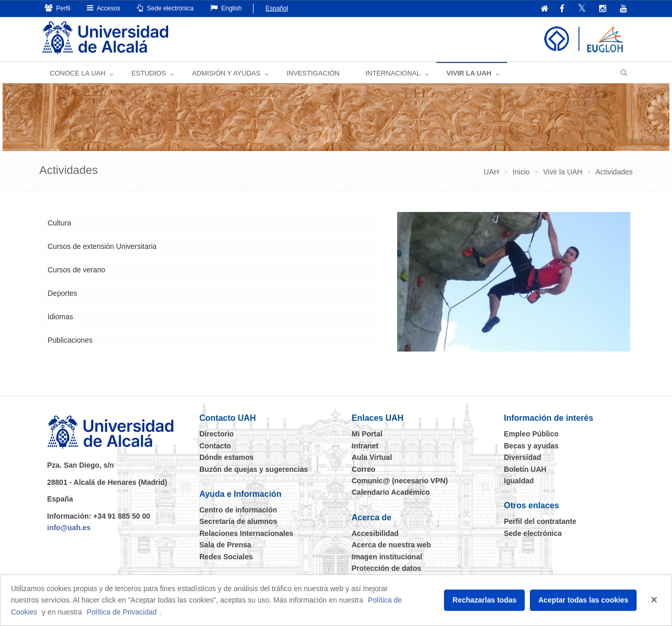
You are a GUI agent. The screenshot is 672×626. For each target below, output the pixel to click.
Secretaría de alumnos (238, 521)
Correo (364, 469)
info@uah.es (69, 528)
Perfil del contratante (540, 521)
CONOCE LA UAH (78, 73)
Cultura (60, 223)
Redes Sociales (226, 557)
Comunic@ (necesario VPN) (400, 481)
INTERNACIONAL (393, 73)
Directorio (217, 434)
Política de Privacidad (122, 612)
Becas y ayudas (531, 446)
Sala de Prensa (225, 545)
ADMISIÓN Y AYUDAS (226, 73)
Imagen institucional (387, 557)
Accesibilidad (375, 533)
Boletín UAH (525, 469)
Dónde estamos (226, 457)
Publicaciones (70, 340)
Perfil (58, 8)
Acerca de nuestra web (392, 545)
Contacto (215, 446)
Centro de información (238, 510)
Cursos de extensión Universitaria (102, 246)
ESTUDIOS (148, 73)
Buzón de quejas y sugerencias (254, 469)
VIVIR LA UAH (469, 73)
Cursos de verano (77, 270)
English (226, 8)
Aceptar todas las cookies (583, 600)
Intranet (365, 446)
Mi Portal (367, 434)
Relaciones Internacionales (246, 533)
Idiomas (61, 317)
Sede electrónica (165, 8)
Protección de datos (387, 568)
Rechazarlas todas (484, 600)
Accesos (104, 8)
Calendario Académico (391, 492)
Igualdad (519, 481)
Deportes (63, 293)
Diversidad (523, 457)
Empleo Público (531, 434)
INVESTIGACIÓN (313, 73)
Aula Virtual (372, 457)
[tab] (210, 223)
